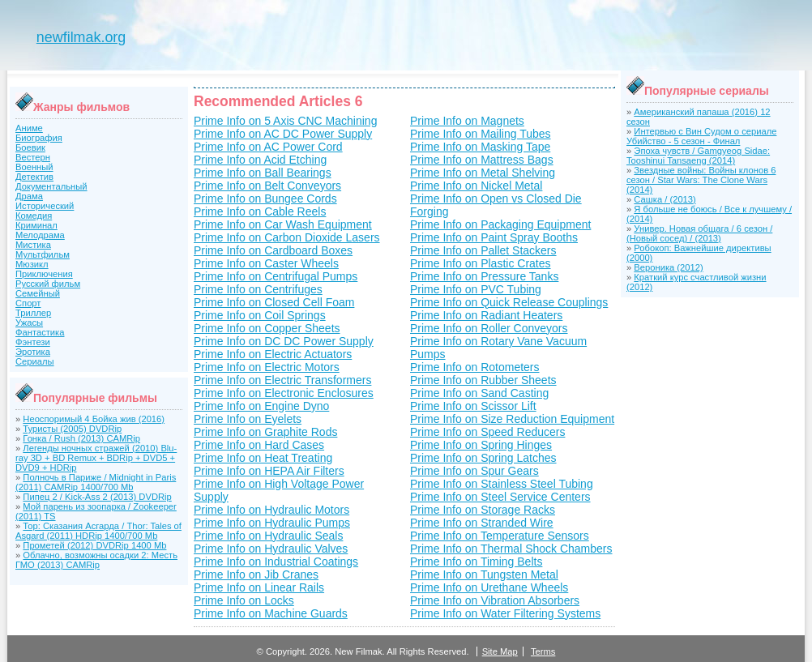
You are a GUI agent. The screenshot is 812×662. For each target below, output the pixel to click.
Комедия (34, 216)
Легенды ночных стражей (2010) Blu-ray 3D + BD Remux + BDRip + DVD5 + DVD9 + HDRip (96, 458)
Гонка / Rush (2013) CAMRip (81, 438)
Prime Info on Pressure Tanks (484, 276)
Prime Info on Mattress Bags (482, 160)
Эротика (33, 352)
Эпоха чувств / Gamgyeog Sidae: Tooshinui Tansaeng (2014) (698, 156)
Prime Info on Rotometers (475, 367)
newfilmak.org (81, 37)
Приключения (44, 274)
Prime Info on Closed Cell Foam (274, 302)
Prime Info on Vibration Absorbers (495, 600)
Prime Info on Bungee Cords (265, 199)
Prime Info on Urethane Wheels (489, 587)
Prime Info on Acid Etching (260, 160)
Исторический (45, 206)
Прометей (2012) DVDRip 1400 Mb (94, 545)
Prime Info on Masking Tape (480, 147)
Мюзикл (32, 264)
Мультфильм (43, 254)
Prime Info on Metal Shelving (483, 173)
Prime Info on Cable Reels (260, 211)
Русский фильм (48, 284)
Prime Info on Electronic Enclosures (284, 393)
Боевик (30, 147)
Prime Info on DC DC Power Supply (284, 341)
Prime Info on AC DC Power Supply (283, 134)
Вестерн (33, 157)
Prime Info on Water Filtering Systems (505, 613)
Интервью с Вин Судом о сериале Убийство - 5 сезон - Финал (701, 136)
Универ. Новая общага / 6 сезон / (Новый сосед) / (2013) (699, 233)
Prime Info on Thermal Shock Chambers (511, 549)
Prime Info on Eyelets (248, 419)
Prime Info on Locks (244, 600)
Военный (34, 167)
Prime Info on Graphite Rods (265, 432)
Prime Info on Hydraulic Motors (271, 510)
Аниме (29, 128)
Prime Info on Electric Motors (267, 367)
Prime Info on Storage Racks (483, 510)
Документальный (51, 186)
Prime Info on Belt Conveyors (267, 186)
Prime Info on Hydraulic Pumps (272, 523)
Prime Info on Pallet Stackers (483, 250)
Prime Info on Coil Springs (260, 315)
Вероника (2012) (668, 267)
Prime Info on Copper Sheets (267, 328)
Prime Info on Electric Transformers (282, 380)
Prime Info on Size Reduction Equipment (512, 419)
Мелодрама (40, 235)
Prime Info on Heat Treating (263, 458)
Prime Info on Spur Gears (474, 471)
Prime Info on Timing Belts (476, 562)
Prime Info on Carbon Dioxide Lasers (287, 237)
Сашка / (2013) (665, 199)
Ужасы (29, 322)
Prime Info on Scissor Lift (473, 406)
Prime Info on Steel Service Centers (500, 497)
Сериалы (35, 361)
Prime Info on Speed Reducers (487, 432)
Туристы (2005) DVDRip (72, 429)
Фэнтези (33, 342)
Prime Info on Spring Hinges (481, 445)
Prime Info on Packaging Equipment (500, 224)
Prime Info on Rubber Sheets (483, 380)
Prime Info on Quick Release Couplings (509, 302)
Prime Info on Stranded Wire (482, 523)
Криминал (36, 225)
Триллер (33, 313)
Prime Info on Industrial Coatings (276, 562)
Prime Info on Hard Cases (259, 445)
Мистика (33, 245)
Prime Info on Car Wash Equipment (283, 224)
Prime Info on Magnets (467, 121)
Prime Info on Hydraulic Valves (271, 549)
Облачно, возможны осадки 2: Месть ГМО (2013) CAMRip (96, 560)
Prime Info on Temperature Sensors (500, 536)
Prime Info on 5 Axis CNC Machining (285, 121)
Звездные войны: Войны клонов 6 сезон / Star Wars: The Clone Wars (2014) (701, 180)
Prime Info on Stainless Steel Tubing (502, 484)
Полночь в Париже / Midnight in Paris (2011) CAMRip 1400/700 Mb (96, 482)
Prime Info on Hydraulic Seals (268, 536)
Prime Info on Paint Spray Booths (494, 237)
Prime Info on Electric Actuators (273, 354)
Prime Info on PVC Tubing (476, 289)
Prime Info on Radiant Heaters (486, 315)
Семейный (38, 293)
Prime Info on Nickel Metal (476, 186)
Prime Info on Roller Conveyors (489, 328)
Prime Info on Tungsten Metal (484, 574)
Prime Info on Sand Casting (479, 393)
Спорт (28, 303)
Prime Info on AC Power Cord (268, 147)
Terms (543, 651)
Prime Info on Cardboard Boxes (273, 250)
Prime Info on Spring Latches (483, 458)
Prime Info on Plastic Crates (481, 263)
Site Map (500, 651)
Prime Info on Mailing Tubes (481, 134)
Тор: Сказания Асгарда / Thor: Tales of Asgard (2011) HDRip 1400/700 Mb (98, 531)
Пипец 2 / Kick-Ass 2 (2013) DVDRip (97, 497)
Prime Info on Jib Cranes (256, 574)
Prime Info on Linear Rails (259, 587)
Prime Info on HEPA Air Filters (269, 471)
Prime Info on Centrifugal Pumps (276, 276)
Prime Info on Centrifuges (258, 289)
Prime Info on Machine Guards (271, 613)
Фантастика (40, 332)
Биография (39, 138)
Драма (29, 196)
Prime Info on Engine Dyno (261, 406)
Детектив (34, 177)
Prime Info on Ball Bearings (263, 173)
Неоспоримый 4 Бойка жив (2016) (94, 419)
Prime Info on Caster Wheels (266, 263)
